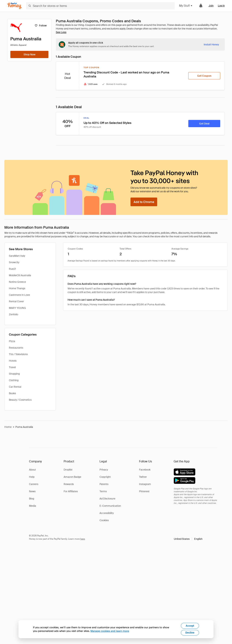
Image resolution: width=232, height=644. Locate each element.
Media (33, 506)
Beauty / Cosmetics (20, 400)
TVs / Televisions (18, 354)
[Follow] (41, 26)
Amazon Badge (72, 477)
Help (32, 477)
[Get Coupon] (204, 76)
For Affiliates (71, 491)
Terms (103, 491)
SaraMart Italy (17, 256)
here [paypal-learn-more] (83, 539)
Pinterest (144, 491)
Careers (34, 484)
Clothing (14, 380)
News (32, 491)
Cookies (104, 520)
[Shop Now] (29, 54)
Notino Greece (17, 282)
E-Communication (110, 506)
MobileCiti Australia (20, 275)
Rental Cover (16, 301)
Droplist (68, 470)
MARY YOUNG (17, 308)
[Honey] (14, 6)
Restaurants (16, 348)
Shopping (14, 374)
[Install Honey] (211, 45)
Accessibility (107, 513)
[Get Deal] (204, 124)
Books (12, 393)
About (32, 470)
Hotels (13, 361)
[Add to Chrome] (144, 202)
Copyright (105, 477)
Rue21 (12, 269)
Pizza (12, 341)
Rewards (69, 484)
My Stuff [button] (186, 6)
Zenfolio (14, 314)
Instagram (145, 484)
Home (8, 427)
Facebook (145, 470)
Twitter (143, 477)
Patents (104, 484)
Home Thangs (17, 288)
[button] (188, 539)
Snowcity (14, 262)
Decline (190, 633)
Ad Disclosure (107, 499)
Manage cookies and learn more (110, 631)
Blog (32, 499)
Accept (190, 626)
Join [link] (211, 6)
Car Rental (15, 387)
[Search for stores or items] (100, 6)
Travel (12, 367)
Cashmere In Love (19, 295)
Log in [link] (221, 6)
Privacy (104, 470)
